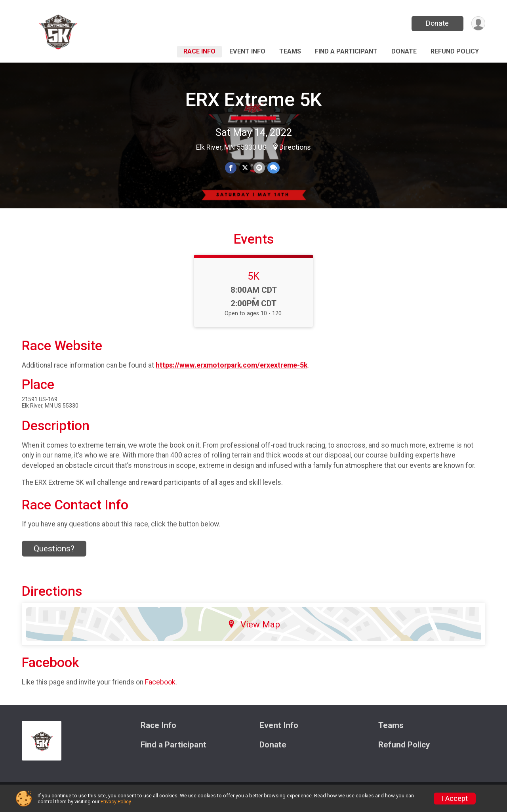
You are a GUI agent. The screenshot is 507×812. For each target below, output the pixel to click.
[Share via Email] (259, 168)
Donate (437, 23)
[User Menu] (478, 24)
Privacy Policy (116, 802)
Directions (295, 147)
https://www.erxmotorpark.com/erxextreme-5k (232, 370)
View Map (254, 629)
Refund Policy (455, 51)
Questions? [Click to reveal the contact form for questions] (54, 553)
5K (253, 281)
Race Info (199, 51)
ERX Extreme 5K (254, 100)
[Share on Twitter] (245, 168)
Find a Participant (346, 51)
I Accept (455, 799)
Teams (290, 51)
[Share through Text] (273, 168)
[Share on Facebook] (231, 168)
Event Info (247, 51)
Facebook (160, 687)
